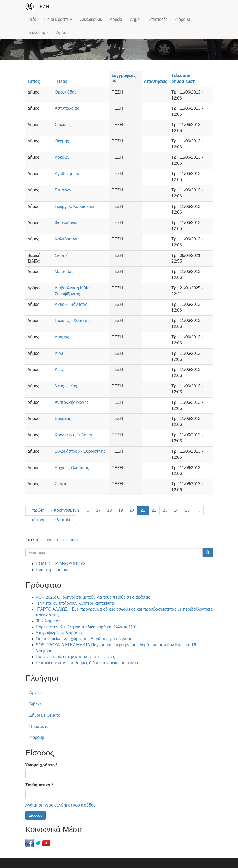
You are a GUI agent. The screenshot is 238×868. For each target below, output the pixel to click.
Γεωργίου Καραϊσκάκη (75, 206)
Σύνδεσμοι (39, 32)
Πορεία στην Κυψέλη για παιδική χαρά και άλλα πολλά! (86, 627)
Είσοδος (36, 815)
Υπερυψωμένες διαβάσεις (60, 633)
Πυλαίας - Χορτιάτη (72, 321)
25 (187, 510)
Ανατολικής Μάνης (72, 402)
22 (154, 510)
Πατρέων (63, 190)
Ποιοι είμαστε (58, 19)
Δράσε (62, 32)
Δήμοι (135, 19)
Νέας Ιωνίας (66, 386)
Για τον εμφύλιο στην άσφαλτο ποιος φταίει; (76, 657)
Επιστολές (158, 19)
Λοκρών (62, 157)
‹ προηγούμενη (65, 510)
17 (98, 510)
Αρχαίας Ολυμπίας (72, 468)
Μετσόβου (64, 272)
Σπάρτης (63, 484)
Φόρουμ (183, 19)
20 (132, 510)
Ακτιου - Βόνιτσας (71, 304)
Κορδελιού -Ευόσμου (74, 435)
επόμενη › (38, 520)
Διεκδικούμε (91, 19)
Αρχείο (116, 19)
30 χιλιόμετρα (48, 621)
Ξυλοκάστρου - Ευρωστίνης (80, 451)
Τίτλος (61, 81)
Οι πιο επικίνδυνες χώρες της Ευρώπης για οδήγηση (84, 639)
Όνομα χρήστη (41, 765)
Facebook (69, 540)
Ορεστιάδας (66, 92)
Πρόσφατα (39, 726)
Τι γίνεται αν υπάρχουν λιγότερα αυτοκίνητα (76, 603)
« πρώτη (37, 510)
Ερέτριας (63, 419)
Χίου (59, 353)
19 (121, 510)
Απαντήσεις (156, 81)
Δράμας (62, 337)
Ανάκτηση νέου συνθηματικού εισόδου (61, 805)
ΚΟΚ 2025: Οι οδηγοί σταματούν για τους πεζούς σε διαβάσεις (93, 597)
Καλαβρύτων (66, 239)
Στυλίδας (63, 125)
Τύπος (34, 81)
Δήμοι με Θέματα (45, 715)
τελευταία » (64, 520)
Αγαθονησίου (67, 174)
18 (110, 510)
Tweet (50, 540)
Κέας (59, 370)
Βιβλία (35, 704)
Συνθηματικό (39, 785)
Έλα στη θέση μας (53, 570)
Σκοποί (61, 255)
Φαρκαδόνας (66, 223)
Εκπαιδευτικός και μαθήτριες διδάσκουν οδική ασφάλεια (87, 663)
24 (176, 510)
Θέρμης (62, 141)
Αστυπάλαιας (67, 108)
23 (165, 510)
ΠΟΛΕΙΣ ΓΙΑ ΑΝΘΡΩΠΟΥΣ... (63, 564)
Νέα (33, 19)
